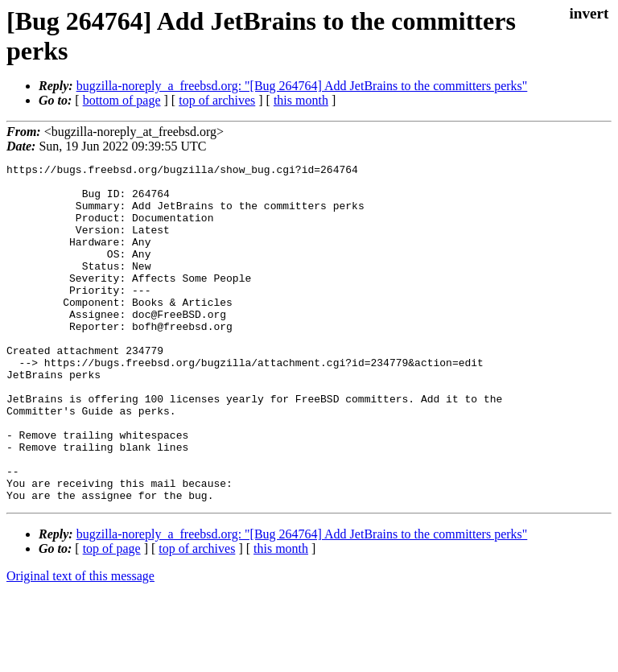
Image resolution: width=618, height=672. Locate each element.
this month (301, 100)
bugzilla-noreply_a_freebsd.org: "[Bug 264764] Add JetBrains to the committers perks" (302, 86)
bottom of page (122, 100)
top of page (112, 616)
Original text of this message (80, 643)
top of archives (217, 100)
